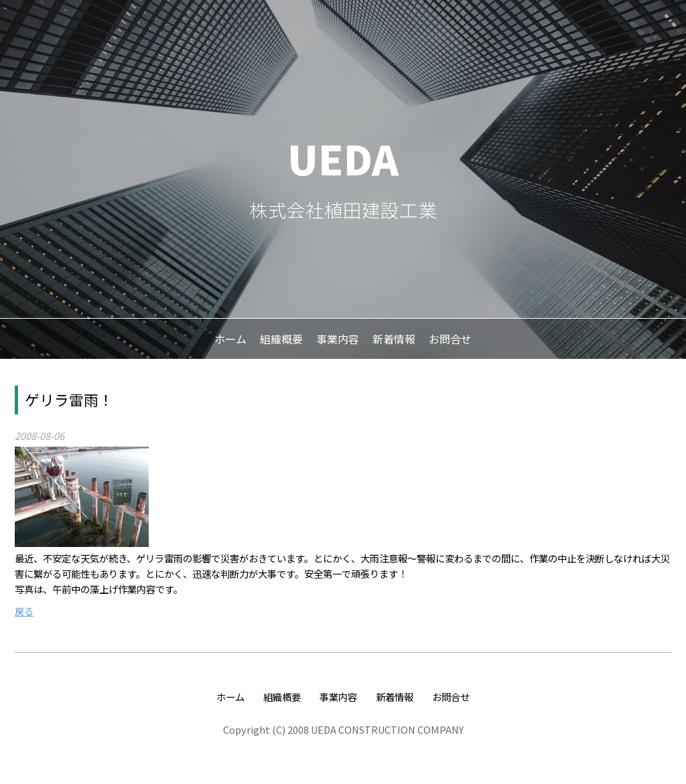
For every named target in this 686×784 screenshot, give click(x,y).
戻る (24, 611)
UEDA (343, 158)
